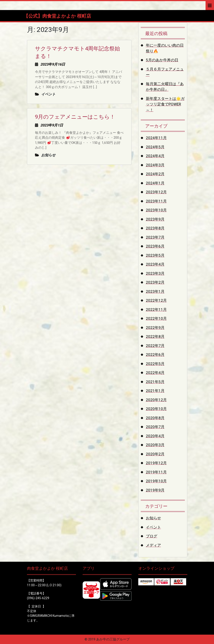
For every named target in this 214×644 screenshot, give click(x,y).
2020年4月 (155, 436)
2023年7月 (155, 237)
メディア (153, 545)
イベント (153, 527)
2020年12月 (156, 400)
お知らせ (153, 518)
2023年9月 (155, 219)
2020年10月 (156, 409)
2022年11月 (156, 310)
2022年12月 (156, 300)
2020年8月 (155, 418)
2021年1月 (155, 391)
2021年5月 (155, 382)
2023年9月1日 (52, 125)
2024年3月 (155, 165)
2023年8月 (155, 228)
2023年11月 (156, 201)
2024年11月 (156, 138)
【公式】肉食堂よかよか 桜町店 (57, 16)
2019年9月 (155, 490)
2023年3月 (155, 273)
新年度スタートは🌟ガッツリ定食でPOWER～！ (165, 104)
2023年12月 (156, 192)
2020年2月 (155, 454)
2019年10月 (156, 481)
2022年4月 (155, 373)
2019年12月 (156, 463)
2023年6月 (155, 246)
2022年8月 (155, 336)
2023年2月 (155, 282)
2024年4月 (155, 156)
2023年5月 (155, 255)
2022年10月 (156, 318)
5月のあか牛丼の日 (162, 60)
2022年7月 (155, 346)
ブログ (152, 536)
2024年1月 (155, 183)
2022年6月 (155, 355)
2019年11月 (156, 472)
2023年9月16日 (53, 64)
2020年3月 (155, 445)
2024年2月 (155, 174)
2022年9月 (155, 328)
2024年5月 (155, 147)
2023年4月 (155, 264)
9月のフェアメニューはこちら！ (75, 117)
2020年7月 (155, 427)
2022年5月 (155, 364)
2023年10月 (156, 210)
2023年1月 (155, 291)
